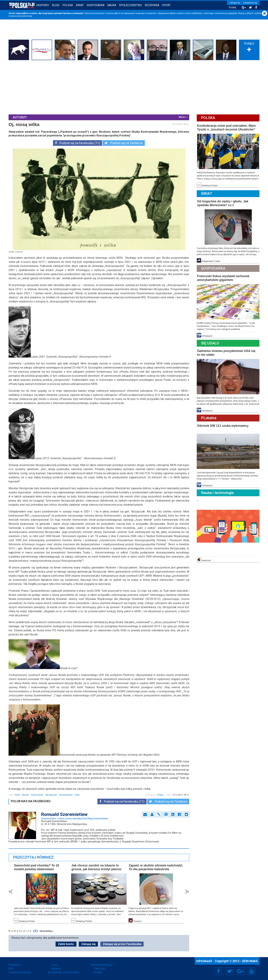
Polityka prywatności (20, 972)
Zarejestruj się (250, 3)
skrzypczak (51, 795)
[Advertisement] (134, 87)
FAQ (11, 969)
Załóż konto (66, 944)
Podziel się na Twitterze (124, 143)
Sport (166, 5)
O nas (54, 965)
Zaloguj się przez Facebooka (122, 944)
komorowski (37, 795)
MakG (254, 961)
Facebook (218, 971)
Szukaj (232, 7)
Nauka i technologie (217, 493)
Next (187, 892)
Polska (68, 5)
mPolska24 (204, 961)
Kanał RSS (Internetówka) (65, 972)
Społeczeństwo (130, 5)
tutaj (30, 16)
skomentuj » (46, 931)
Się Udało (210, 343)
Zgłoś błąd (100, 969)
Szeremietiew (66, 795)
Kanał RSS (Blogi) (103, 965)
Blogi (56, 5)
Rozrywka (152, 5)
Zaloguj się (235, 3)
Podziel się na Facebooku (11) (78, 143)
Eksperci (43, 5)
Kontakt (98, 972)
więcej (182, 117)
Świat (80, 5)
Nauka (112, 5)
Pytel (18, 795)
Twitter (229, 971)
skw (77, 795)
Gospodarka (96, 5)
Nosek (26, 795)
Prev (11, 892)
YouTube (252, 971)
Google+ (241, 971)
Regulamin (14, 965)
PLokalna (209, 418)
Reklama (56, 969)
